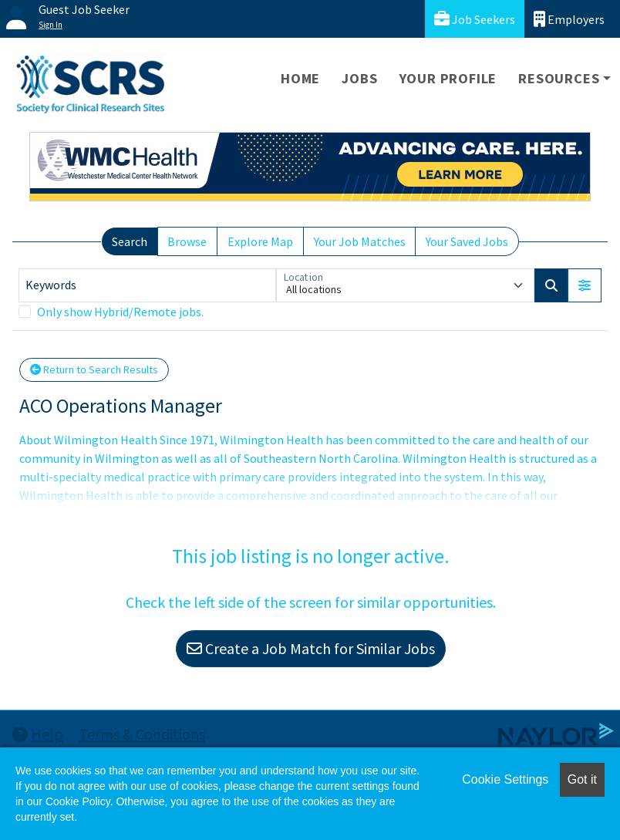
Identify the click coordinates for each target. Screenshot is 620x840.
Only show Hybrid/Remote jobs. (120, 312)
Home (300, 78)
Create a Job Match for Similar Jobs (311, 648)
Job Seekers (475, 19)
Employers (569, 19)
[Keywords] (147, 285)
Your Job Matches (360, 241)
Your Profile (448, 78)
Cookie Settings (505, 779)
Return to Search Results (94, 369)
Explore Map (260, 241)
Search (130, 241)
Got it (582, 779)
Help (38, 734)
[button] (585, 285)
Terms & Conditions (142, 734)
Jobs (359, 78)
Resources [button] (559, 78)
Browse (187, 241)
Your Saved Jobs (467, 241)
